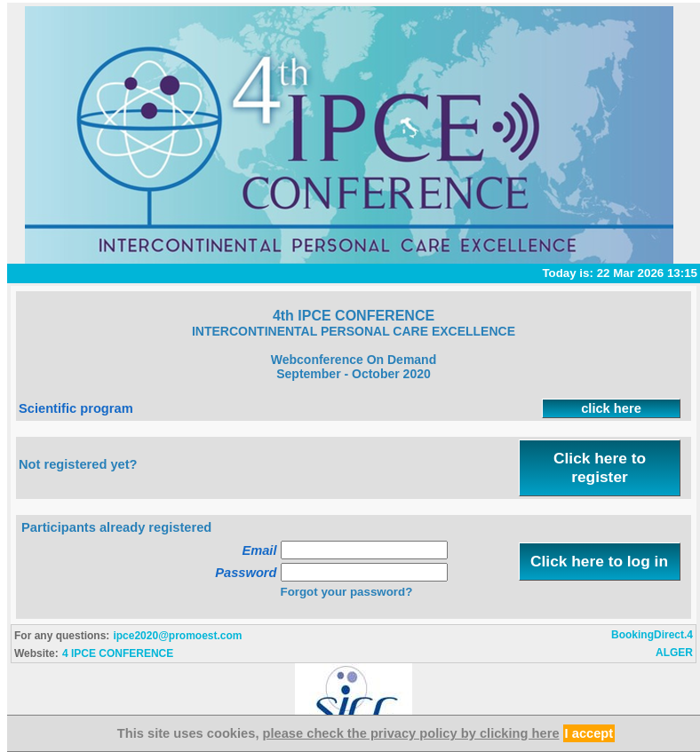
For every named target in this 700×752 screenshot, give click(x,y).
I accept (589, 733)
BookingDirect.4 (652, 635)
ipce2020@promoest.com (177, 636)
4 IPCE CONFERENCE (118, 653)
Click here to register (600, 467)
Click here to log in (599, 561)
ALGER (674, 653)
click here (611, 408)
